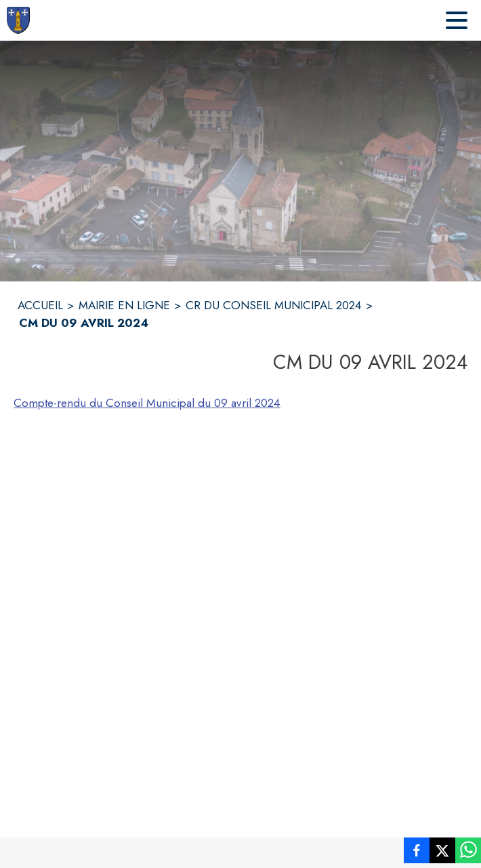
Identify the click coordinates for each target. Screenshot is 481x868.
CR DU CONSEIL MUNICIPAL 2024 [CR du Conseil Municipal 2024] (274, 305)
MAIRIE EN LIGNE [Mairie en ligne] (124, 305)
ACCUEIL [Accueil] (40, 305)
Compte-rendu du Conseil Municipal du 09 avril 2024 (147, 403)
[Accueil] (18, 20)
